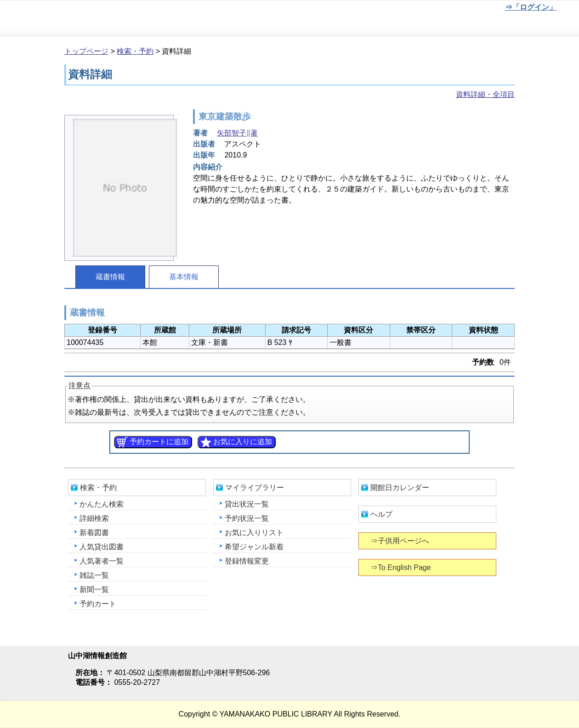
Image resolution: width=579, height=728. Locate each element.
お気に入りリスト (254, 533)
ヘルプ (381, 514)
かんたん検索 (102, 504)
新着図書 (94, 533)
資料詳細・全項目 (485, 94)
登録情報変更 (247, 561)
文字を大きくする (469, 9)
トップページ (86, 51)
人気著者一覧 (102, 561)
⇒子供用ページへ (400, 541)
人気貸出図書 (102, 547)
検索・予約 (135, 51)
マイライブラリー (255, 488)
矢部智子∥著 (237, 133)
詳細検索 (94, 518)
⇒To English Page (401, 567)
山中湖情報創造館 (110, 19)
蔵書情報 (110, 277)
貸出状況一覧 (247, 504)
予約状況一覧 (247, 518)
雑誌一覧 (94, 575)
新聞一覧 (94, 590)
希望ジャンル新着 (254, 547)
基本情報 (184, 277)
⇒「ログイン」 (531, 7)
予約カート (98, 604)
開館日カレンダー (400, 488)
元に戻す (439, 9)
